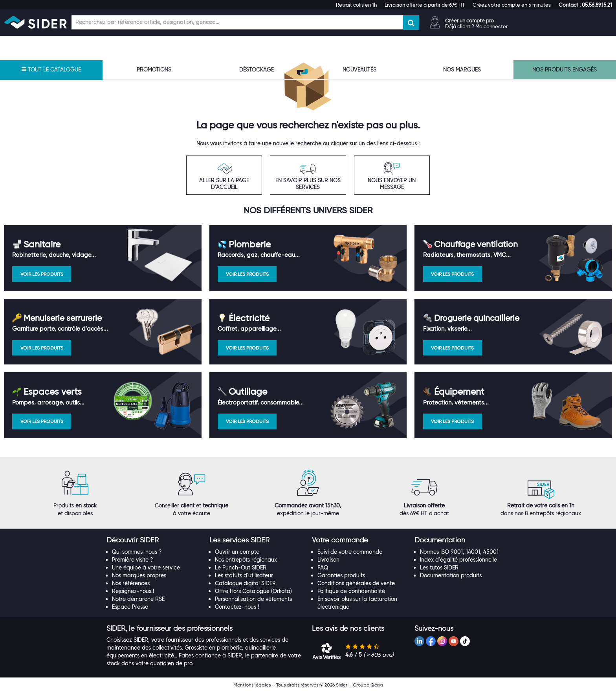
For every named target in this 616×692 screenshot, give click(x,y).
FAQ (323, 568)
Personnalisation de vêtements (253, 599)
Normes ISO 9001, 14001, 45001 (459, 552)
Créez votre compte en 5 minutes (512, 5)
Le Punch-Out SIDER (241, 568)
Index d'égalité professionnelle (458, 560)
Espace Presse (130, 607)
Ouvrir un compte (237, 552)
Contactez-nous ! (237, 607)
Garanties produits (341, 575)
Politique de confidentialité (351, 591)
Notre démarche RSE (138, 599)
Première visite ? (133, 560)
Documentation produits (451, 575)
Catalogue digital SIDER (245, 583)
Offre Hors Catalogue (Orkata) (253, 591)
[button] (585, 5)
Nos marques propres (139, 575)
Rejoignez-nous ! (133, 591)
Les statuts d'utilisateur (244, 575)
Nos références (131, 583)
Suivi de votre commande (350, 552)
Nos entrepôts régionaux (246, 560)
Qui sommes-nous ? (137, 552)
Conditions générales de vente (356, 583)
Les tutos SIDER (439, 568)
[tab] (154, 540)
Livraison (328, 560)
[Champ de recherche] (237, 22)
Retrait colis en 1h (356, 5)
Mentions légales (252, 685)
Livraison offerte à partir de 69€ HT (425, 5)
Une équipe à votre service (146, 568)
